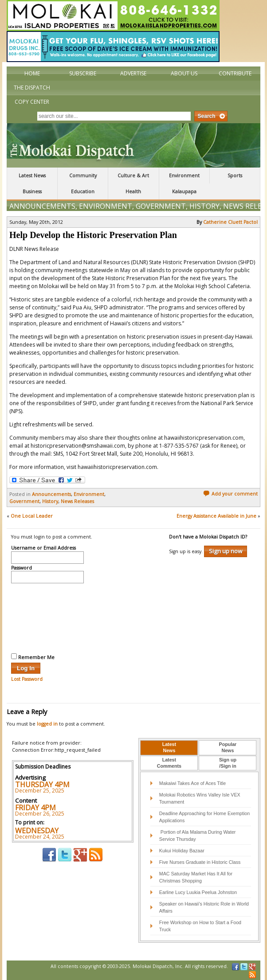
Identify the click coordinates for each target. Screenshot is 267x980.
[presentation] (47, 617)
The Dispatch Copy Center (32, 95)
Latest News (32, 176)
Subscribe (83, 73)
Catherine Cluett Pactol (230, 222)
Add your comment (230, 494)
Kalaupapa (184, 191)
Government (161, 206)
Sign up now (226, 551)
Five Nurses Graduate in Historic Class (200, 862)
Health (133, 191)
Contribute (235, 73)
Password (22, 568)
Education (83, 191)
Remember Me (33, 657)
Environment (184, 176)
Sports (235, 176)
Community (83, 176)
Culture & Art (133, 176)
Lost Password (27, 679)
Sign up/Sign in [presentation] (228, 763)
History (204, 206)
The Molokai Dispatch (133, 145)
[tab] (169, 748)
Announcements (42, 206)
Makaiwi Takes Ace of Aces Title (192, 783)
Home (32, 73)
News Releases (77, 501)
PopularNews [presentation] (228, 747)
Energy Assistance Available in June (216, 516)
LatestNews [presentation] (169, 747)
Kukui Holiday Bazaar (182, 851)
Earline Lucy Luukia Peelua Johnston (198, 892)
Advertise (133, 73)
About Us (184, 73)
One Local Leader (32, 516)
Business (32, 191)
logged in (47, 724)
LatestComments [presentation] (169, 763)
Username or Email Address (43, 548)
